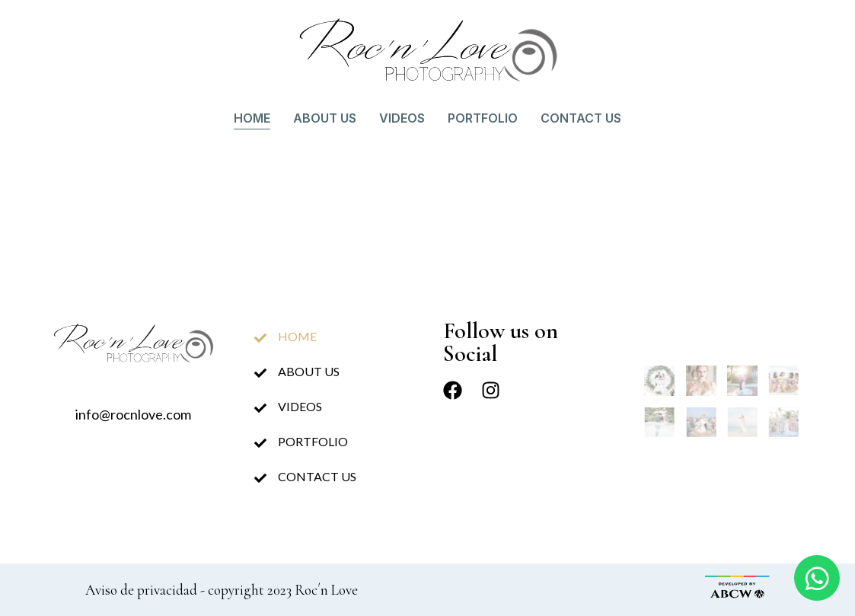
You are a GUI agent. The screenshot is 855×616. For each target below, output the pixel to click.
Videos (402, 118)
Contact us (581, 118)
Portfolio (483, 118)
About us (325, 118)
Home (252, 118)
